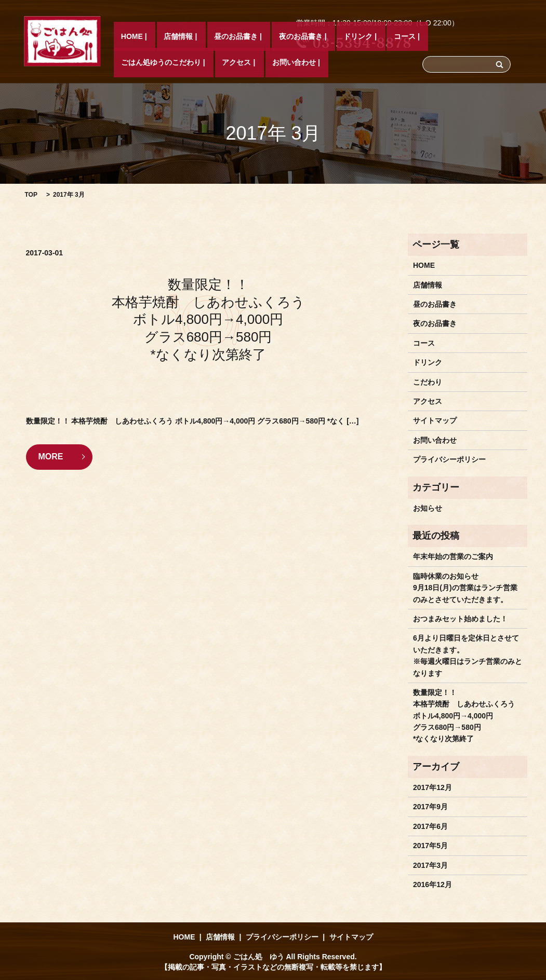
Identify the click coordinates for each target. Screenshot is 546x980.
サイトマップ (435, 420)
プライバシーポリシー (449, 459)
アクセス (451, 63)
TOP (31, 195)
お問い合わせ (495, 63)
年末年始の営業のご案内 (453, 556)
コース (331, 63)
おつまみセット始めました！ (460, 619)
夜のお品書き (256, 63)
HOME (129, 63)
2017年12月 (432, 787)
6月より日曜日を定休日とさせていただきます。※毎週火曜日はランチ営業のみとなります (468, 655)
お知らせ (428, 508)
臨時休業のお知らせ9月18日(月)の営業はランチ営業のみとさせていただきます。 (465, 588)
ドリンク (299, 63)
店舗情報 (161, 63)
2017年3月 (430, 865)
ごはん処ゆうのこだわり (390, 63)
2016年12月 (432, 884)
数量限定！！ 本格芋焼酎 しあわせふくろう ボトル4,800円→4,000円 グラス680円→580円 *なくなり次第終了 (208, 319)
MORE (51, 457)
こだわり (428, 382)
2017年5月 (430, 846)
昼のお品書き (205, 63)
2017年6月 (430, 826)
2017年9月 (430, 807)
